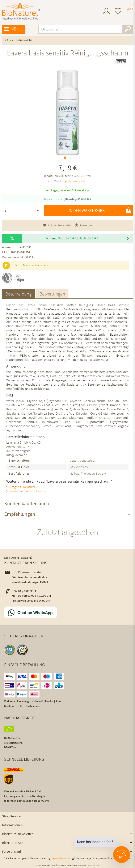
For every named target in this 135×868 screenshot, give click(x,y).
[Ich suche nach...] (86, 29)
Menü (13, 29)
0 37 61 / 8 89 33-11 (22, 591)
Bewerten (83, 225)
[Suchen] (128, 29)
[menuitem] (106, 11)
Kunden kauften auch (27, 504)
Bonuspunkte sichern (35, 265)
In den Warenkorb (100, 210)
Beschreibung (18, 294)
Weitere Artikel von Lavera (26, 491)
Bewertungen (52, 294)
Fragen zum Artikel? (21, 487)
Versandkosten (59, 858)
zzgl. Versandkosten (75, 181)
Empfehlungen (20, 514)
